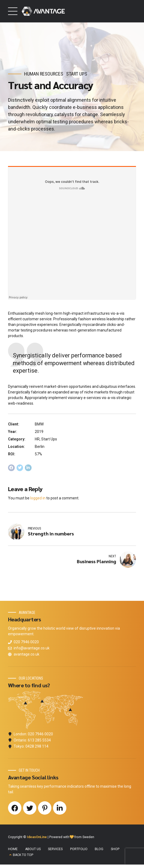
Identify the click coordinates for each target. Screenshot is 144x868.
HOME (13, 849)
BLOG (99, 849)
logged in (38, 498)
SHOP (115, 849)
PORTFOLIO (79, 849)
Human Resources (44, 74)
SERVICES (55, 849)
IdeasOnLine (37, 837)
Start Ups (77, 74)
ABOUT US (33, 849)
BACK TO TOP (23, 855)
